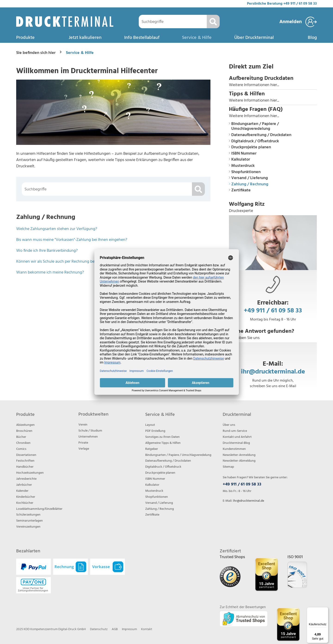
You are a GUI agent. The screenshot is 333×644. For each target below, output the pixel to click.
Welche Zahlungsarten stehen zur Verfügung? (57, 229)
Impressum (129, 629)
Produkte (25, 38)
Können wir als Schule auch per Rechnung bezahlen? (62, 262)
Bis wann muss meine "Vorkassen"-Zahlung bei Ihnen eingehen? (72, 240)
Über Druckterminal (254, 38)
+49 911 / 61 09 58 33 (300, 4)
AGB (115, 629)
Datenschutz (99, 629)
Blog (312, 38)
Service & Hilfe (197, 38)
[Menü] (326, 610)
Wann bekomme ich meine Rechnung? (50, 272)
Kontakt (147, 629)
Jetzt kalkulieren (85, 38)
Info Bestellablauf (142, 38)
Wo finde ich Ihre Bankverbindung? (47, 251)
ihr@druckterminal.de (273, 372)
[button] (273, 82)
